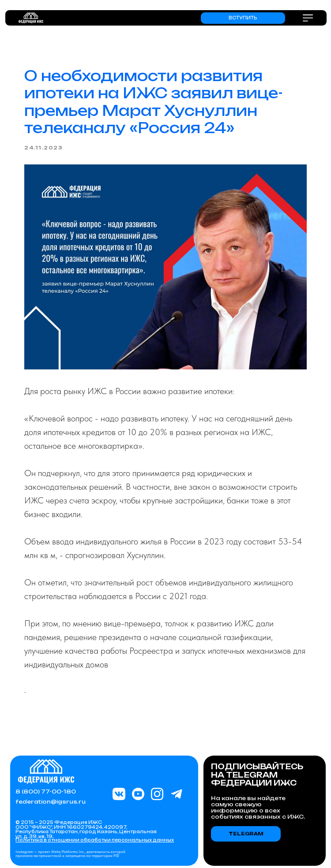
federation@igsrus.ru (51, 802)
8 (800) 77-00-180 (46, 792)
